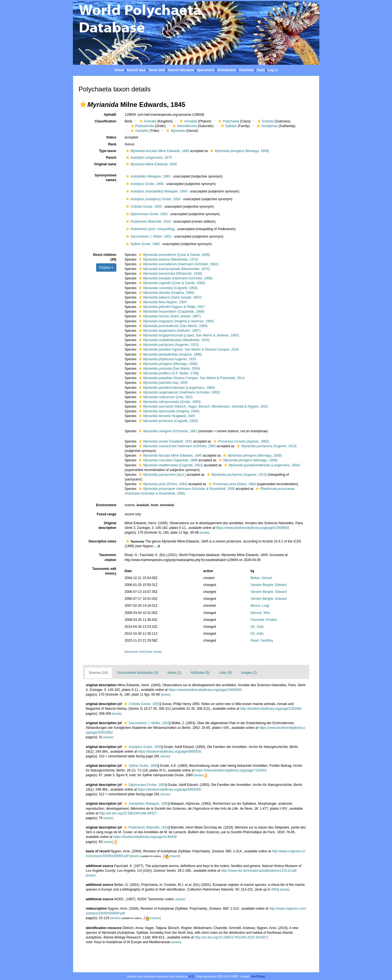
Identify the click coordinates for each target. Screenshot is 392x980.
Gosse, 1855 (143, 207)
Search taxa (136, 70)
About (119, 70)
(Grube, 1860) (169, 402)
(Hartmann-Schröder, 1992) (179, 392)
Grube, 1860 (142, 244)
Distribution (227, 70)
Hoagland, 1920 (166, 416)
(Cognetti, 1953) (167, 288)
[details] (205, 533)
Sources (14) (98, 673)
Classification (106, 121)
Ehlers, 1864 (232, 484)
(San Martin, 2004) (169, 369)
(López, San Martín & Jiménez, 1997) (188, 335)
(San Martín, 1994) (172, 326)
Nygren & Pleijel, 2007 (171, 307)
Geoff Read (258, 977)
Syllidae (228, 126)
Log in (273, 70)
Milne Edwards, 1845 (157, 151)
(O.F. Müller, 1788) (168, 373)
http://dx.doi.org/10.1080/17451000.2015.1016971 (231, 937)
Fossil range (107, 514)
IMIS (275, 889)
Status (111, 137)
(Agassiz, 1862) (240, 441)
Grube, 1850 (144, 184)
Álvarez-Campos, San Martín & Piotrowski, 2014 (191, 378)
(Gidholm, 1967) (169, 331)
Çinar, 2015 (165, 397)
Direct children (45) (105, 257)
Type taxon (107, 151)
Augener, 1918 (167, 359)
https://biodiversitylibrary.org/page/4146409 (145, 837)
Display (106, 267)
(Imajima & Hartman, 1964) (176, 321)
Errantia (265, 121)
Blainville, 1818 (148, 222)
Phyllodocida (142, 126)
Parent (111, 158)
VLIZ (191, 977)
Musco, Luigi (260, 606)
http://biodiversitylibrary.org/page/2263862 (271, 709)
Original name (105, 164)
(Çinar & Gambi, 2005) (174, 255)
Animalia (147, 121)
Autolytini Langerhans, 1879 (148, 158)
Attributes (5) (200, 673)
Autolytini (139, 131)
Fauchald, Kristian (264, 620)
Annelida (188, 121)
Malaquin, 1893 (148, 176)
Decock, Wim (260, 613)
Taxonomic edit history (104, 571)
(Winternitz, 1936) (170, 274)
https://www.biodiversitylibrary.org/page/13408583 (253, 528)
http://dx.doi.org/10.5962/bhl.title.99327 (128, 813)
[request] (175, 856)
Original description (107, 525)
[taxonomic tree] (135, 652)
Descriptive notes (103, 541)
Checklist (246, 70)
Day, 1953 (162, 383)
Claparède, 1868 (167, 460)
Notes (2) (174, 673)
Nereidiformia (184, 126)
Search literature (181, 70)
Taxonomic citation (107, 557)
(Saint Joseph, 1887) (170, 297)
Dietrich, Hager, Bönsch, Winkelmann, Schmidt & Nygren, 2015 (203, 407)
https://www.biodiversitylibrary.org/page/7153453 (231, 770)
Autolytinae (267, 126)
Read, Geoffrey (262, 641)
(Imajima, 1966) (166, 293)
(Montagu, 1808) (239, 151)
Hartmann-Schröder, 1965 (176, 446)
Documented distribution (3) (138, 673)
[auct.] (162, 475)
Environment (106, 505)
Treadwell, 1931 (165, 441)
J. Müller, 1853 (148, 236)
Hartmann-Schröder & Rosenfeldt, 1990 (186, 489)
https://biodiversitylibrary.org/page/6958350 (170, 752)
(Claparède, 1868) (171, 312)
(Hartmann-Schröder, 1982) (178, 264)
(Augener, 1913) (168, 345)
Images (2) (249, 673)
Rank (112, 144)
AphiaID (110, 115)
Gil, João (257, 627)
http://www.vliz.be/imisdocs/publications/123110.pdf (259, 871)
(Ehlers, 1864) (162, 484)
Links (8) (226, 673)
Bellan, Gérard (261, 578)
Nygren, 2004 (162, 302)
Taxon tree (157, 70)
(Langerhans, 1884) (176, 388)
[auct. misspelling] (150, 229)
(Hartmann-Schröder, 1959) (175, 278)
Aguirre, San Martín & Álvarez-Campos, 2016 (188, 349)
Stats (261, 70)
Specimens (206, 70)
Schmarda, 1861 (167, 431)
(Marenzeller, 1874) (174, 269)
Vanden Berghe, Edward (268, 585)
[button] (83, 104)
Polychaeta (228, 121)
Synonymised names (106, 178)
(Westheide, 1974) (168, 259)
